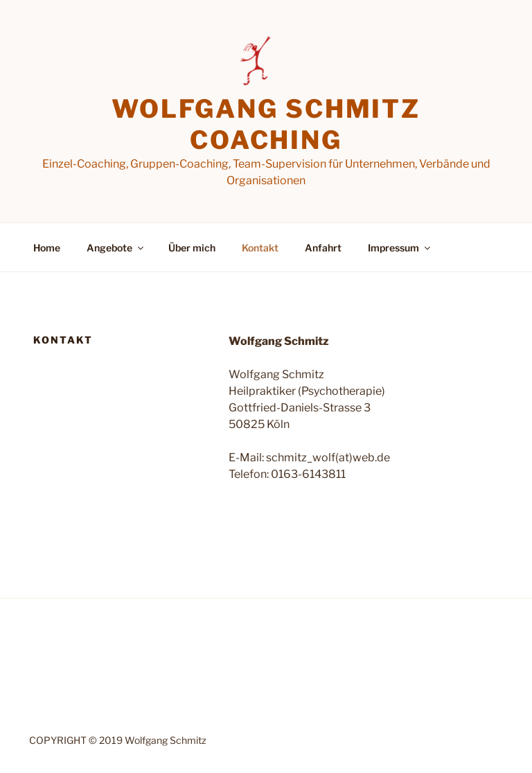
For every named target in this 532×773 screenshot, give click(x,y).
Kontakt (260, 248)
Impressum (400, 248)
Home (47, 248)
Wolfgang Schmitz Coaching (266, 124)
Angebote (116, 248)
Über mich (192, 248)
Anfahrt (323, 248)
